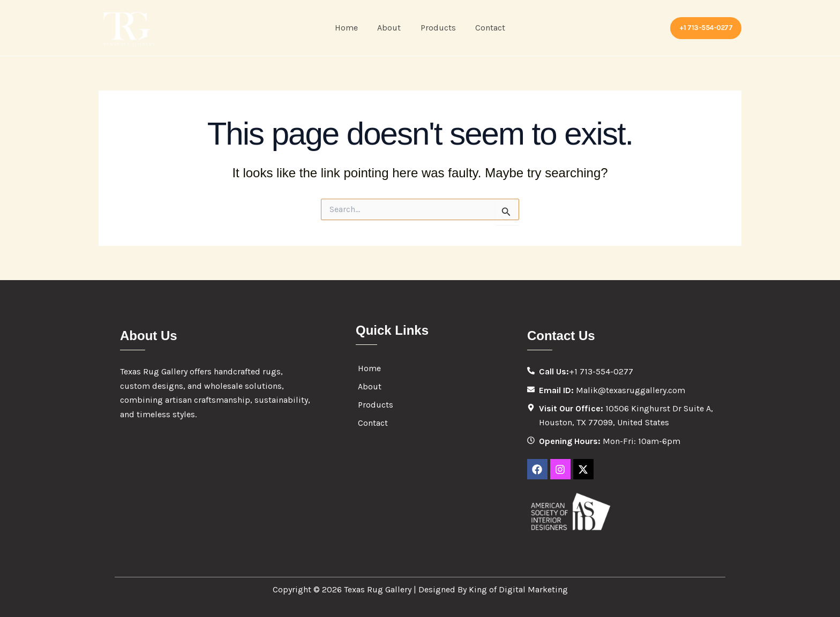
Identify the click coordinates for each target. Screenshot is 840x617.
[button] (706, 28)
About (391, 28)
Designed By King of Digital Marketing (493, 589)
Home (350, 28)
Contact (487, 28)
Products (437, 28)
